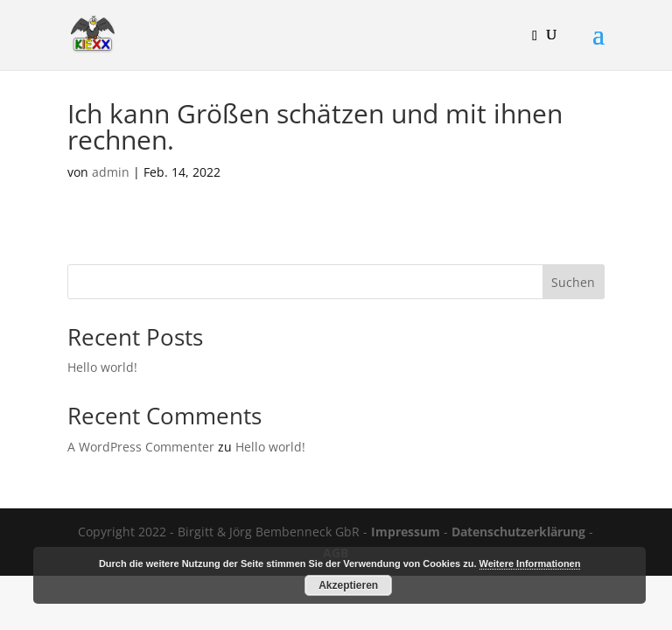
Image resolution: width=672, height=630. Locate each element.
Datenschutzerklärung (518, 532)
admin (111, 172)
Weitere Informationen (530, 563)
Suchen (573, 282)
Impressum (406, 532)
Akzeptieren (348, 585)
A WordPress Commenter (141, 447)
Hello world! (102, 367)
